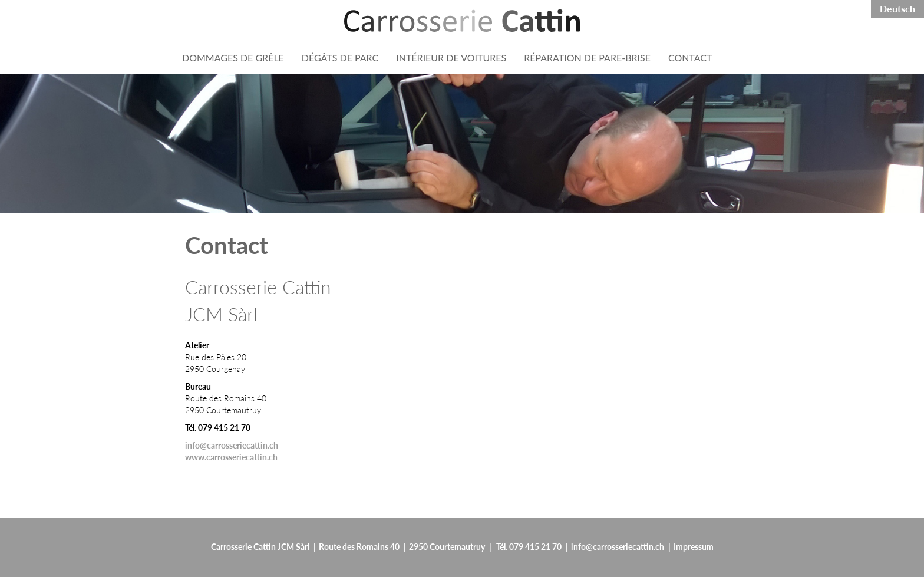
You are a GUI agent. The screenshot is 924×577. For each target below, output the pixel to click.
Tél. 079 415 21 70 (529, 546)
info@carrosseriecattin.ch (232, 445)
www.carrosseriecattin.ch (231, 457)
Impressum (694, 546)
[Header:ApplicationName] (462, 21)
